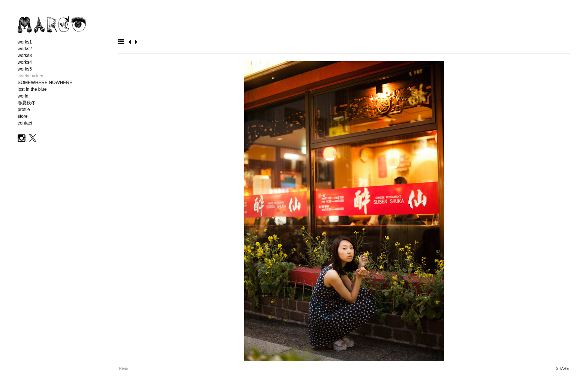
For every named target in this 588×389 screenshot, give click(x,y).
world (23, 96)
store (23, 116)
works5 (25, 69)
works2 (25, 49)
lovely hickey (30, 76)
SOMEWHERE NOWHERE (45, 83)
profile (24, 110)
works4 (25, 62)
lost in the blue (32, 89)
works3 (25, 56)
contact (25, 123)
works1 (25, 42)
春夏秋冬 (27, 103)
